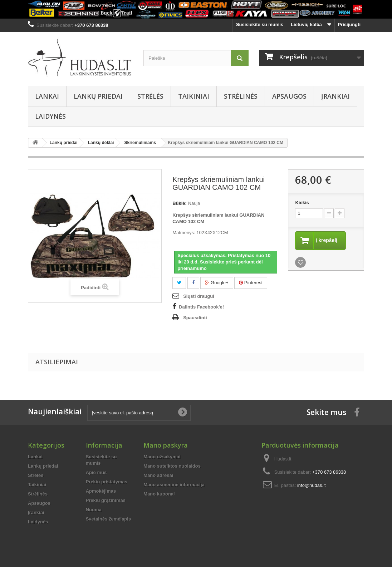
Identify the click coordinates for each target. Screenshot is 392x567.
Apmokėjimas (101, 491)
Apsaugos (289, 96)
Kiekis (302, 203)
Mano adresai (158, 475)
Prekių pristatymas (107, 482)
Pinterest (251, 283)
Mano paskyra (166, 445)
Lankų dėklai (101, 143)
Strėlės (150, 96)
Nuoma (94, 510)
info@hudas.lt (312, 485)
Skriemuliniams (140, 143)
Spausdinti (195, 318)
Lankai (47, 96)
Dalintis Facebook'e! (201, 307)
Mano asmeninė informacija (174, 485)
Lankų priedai (98, 96)
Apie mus (96, 472)
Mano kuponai (159, 494)
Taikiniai (194, 96)
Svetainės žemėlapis (108, 519)
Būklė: (180, 203)
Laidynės (50, 116)
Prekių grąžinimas (106, 500)
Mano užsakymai (162, 457)
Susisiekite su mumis (260, 24)
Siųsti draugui (199, 296)
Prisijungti (349, 24)
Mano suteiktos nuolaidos (172, 466)
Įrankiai (335, 96)
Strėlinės (241, 96)
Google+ (217, 283)
